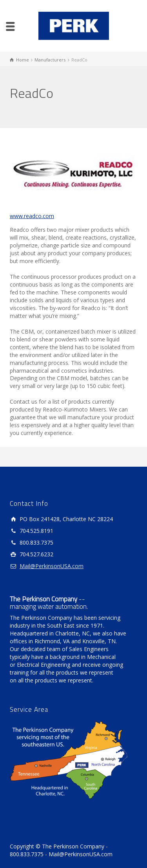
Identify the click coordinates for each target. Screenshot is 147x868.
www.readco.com (32, 216)
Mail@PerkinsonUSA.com (52, 566)
